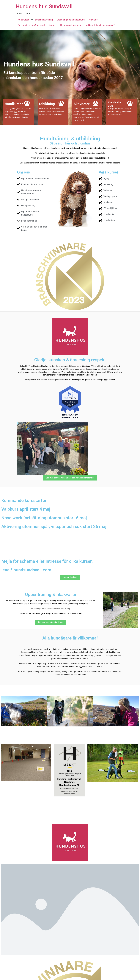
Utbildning (47, 104)
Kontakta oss (114, 104)
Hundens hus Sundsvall (44, 6)
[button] (4, 712)
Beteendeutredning (44, 20)
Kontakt (52, 25)
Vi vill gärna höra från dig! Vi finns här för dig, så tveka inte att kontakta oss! (120, 112)
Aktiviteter (93, 20)
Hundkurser (23, 20)
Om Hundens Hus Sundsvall (31, 25)
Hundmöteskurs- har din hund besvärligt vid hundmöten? (87, 25)
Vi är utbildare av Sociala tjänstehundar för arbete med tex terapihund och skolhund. (51, 112)
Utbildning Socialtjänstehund (71, 20)
